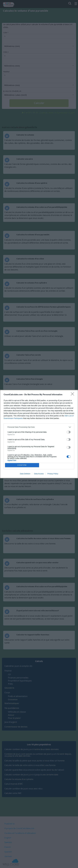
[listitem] (39, 427)
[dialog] (39, 434)
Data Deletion (25, 474)
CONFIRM (22, 465)
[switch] (69, 432)
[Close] (73, 395)
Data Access (39, 474)
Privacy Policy (53, 474)
